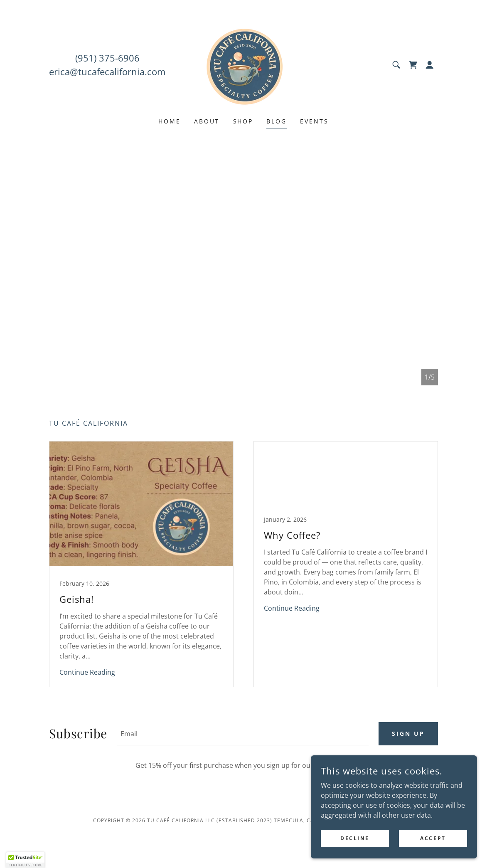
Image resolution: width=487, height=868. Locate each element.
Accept (433, 838)
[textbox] (243, 734)
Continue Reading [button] (87, 672)
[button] (430, 65)
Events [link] (314, 121)
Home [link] (170, 121)
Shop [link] (243, 121)
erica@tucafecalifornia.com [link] (107, 72)
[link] (243, 64)
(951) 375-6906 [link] (107, 58)
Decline (355, 838)
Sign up (408, 734)
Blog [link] (277, 121)
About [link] (207, 121)
